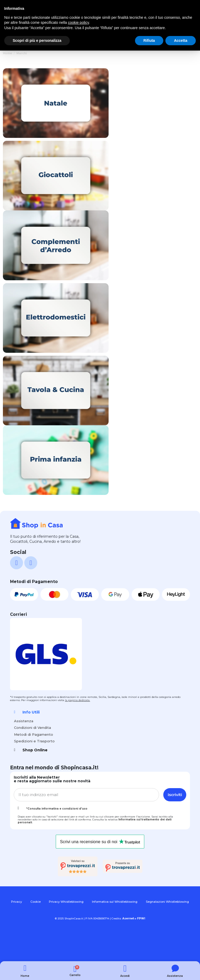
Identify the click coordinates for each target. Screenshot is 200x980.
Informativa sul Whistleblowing (115, 902)
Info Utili (31, 712)
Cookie (36, 902)
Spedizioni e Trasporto (34, 741)
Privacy (17, 902)
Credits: (123, 918)
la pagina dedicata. (78, 700)
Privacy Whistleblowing (66, 902)
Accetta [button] (181, 40)
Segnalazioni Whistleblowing (167, 902)
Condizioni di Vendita (32, 728)
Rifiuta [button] (149, 40)
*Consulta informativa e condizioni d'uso (57, 809)
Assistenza (24, 721)
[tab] (100, 712)
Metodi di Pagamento (34, 734)
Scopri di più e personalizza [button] (37, 40)
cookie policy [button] (78, 22)
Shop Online (35, 750)
